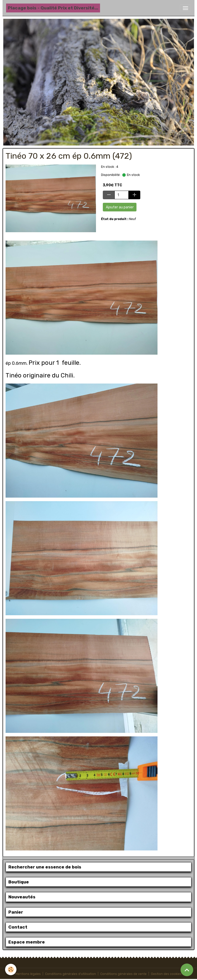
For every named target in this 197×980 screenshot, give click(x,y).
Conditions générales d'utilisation (71, 974)
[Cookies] (11, 969)
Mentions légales (28, 974)
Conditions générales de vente (123, 974)
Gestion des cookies (166, 974)
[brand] (53, 8)
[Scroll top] (187, 970)
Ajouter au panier (120, 207)
